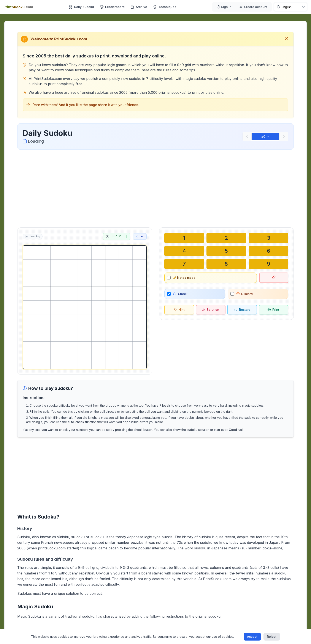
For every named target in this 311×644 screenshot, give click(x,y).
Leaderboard (112, 7)
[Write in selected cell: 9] (269, 264)
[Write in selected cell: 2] (226, 238)
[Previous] (247, 136)
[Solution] (211, 310)
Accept (252, 637)
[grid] (85, 307)
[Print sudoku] (274, 310)
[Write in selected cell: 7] (184, 264)
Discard (245, 294)
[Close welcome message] (286, 39)
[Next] (284, 136)
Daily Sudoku (81, 7)
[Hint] (179, 310)
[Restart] (242, 310)
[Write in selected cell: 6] (269, 251)
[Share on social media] (140, 236)
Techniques (165, 7)
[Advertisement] (155, 188)
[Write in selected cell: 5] (226, 251)
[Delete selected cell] (274, 278)
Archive (139, 7)
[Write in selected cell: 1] (184, 238)
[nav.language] (290, 7)
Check (180, 294)
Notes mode (184, 278)
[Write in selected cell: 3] (269, 238)
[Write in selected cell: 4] (184, 251)
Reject (272, 637)
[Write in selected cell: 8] (226, 264)
